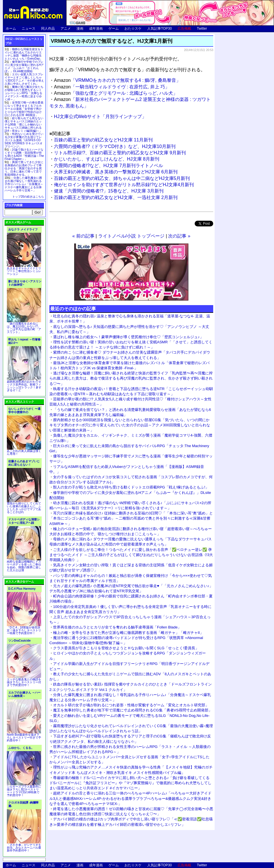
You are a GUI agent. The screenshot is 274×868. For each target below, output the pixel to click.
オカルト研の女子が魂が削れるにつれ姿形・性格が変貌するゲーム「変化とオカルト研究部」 (131, 705)
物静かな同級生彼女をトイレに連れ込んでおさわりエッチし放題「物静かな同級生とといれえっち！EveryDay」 (24, 54)
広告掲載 (184, 29)
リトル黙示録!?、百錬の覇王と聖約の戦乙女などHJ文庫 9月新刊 (120, 153)
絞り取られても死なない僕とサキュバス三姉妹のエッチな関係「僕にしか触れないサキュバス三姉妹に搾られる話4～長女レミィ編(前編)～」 (24, 124)
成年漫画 (96, 29)
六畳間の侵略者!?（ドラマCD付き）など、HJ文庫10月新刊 (115, 146)
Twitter (202, 29)
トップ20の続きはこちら (28, 197)
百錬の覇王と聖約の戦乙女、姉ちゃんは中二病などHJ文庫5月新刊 (122, 178)
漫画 (80, 29)
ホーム (11, 29)
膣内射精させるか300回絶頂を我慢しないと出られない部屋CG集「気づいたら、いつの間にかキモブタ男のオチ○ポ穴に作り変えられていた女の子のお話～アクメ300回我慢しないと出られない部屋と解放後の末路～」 (130, 425)
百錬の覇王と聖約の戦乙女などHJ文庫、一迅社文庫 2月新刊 (116, 197)
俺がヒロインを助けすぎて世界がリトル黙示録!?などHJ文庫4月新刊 (124, 185)
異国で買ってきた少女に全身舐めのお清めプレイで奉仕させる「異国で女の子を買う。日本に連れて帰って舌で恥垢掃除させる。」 (24, 168)
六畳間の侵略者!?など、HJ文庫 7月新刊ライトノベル (108, 166)
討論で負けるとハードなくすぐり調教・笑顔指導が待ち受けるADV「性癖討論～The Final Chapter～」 (24, 154)
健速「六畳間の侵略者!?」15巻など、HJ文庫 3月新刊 (109, 191)
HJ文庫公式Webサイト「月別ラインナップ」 (100, 116)
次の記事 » (179, 236)
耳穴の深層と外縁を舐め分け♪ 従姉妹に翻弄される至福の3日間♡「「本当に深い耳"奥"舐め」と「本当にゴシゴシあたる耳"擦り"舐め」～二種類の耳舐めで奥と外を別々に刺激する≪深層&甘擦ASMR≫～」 (131, 518)
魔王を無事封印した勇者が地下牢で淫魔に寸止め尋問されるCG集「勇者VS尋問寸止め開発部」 (133, 710)
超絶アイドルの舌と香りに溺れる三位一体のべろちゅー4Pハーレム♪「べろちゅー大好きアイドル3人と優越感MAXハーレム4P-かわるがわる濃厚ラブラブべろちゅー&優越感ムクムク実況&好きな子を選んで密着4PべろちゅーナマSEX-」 (130, 798)
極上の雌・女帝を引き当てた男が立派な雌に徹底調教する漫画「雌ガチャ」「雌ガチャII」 (128, 633)
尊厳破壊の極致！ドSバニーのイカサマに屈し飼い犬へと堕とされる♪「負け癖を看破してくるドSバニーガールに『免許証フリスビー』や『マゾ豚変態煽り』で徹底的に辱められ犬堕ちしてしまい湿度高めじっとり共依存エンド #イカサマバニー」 (130, 783)
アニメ (66, 29)
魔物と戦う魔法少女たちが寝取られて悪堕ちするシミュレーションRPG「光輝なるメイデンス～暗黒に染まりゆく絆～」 (24, 93)
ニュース (29, 29)
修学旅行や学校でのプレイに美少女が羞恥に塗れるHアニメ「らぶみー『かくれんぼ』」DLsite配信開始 (24, 66)
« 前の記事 (83, 236)
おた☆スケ (133, 29)
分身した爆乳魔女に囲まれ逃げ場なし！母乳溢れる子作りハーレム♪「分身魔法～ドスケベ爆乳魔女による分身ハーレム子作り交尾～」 (24, 184)
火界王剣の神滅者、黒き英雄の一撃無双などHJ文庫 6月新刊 (116, 172)
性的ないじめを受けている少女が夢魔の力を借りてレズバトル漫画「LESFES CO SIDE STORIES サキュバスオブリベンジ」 (24, 140)
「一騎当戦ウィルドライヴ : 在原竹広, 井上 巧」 (112, 87)
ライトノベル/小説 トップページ (131, 236)
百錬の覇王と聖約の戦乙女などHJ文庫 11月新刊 (103, 140)
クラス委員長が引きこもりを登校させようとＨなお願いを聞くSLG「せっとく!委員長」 (126, 648)
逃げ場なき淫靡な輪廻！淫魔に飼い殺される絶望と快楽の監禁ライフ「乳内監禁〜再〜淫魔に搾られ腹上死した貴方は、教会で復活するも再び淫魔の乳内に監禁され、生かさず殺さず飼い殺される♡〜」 (131, 378)
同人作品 (48, 29)
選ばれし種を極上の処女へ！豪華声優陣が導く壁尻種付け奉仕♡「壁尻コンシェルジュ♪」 (128, 337)
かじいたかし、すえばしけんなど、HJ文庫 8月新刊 (107, 159)
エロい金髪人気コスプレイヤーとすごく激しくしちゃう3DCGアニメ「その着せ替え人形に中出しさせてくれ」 (24, 79)
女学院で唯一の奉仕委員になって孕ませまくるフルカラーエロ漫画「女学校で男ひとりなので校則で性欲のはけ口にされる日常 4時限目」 (24, 109)
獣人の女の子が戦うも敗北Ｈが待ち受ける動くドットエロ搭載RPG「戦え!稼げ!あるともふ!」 (131, 487)
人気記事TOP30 (160, 29)
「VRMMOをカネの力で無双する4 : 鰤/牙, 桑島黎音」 (117, 80)
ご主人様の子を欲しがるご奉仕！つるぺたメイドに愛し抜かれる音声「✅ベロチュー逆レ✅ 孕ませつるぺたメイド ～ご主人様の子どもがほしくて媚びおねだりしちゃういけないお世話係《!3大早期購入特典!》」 (131, 555)
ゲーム (114, 29)
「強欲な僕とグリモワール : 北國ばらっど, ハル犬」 (116, 93)
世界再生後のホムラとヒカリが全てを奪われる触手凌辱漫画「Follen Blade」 (117, 627)
